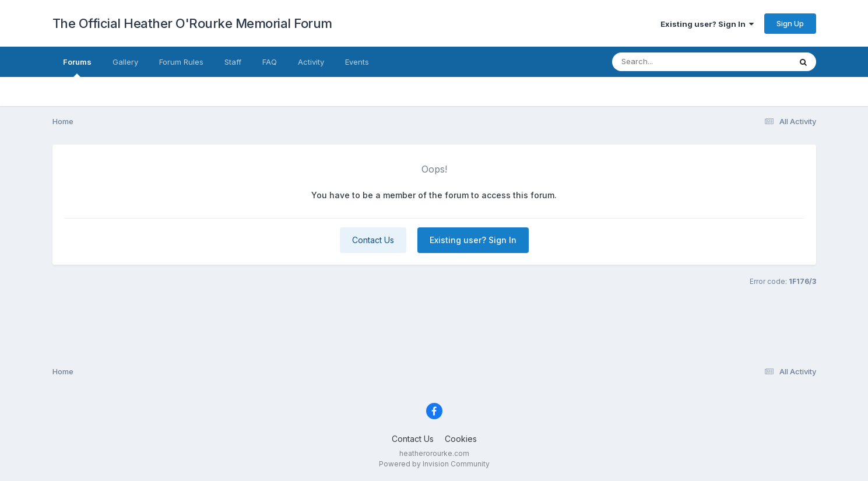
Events (357, 62)
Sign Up (790, 23)
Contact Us (373, 240)
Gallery (125, 62)
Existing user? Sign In (707, 24)
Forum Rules (181, 62)
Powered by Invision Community (434, 464)
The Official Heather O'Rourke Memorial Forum (192, 23)
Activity (311, 62)
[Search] (670, 62)
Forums (77, 67)
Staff (233, 62)
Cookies (461, 439)
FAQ (270, 62)
